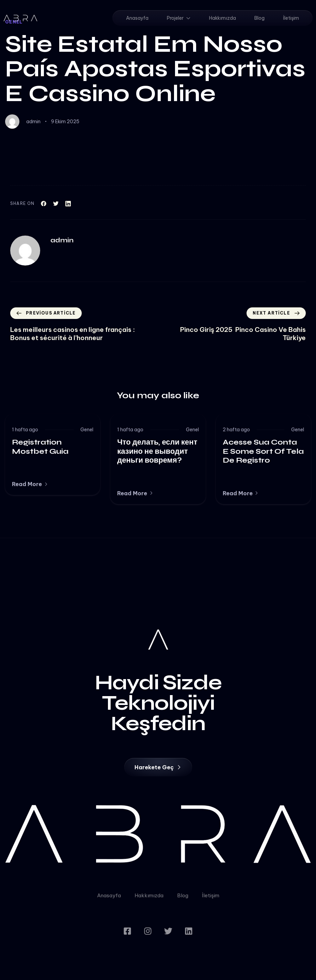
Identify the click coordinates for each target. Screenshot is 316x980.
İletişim (291, 18)
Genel (87, 430)
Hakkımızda (223, 18)
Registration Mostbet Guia (40, 447)
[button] (30, 484)
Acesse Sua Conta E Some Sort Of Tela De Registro (263, 451)
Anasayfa (137, 18)
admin (33, 122)
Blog (259, 18)
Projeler (179, 18)
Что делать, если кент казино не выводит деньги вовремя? (157, 451)
